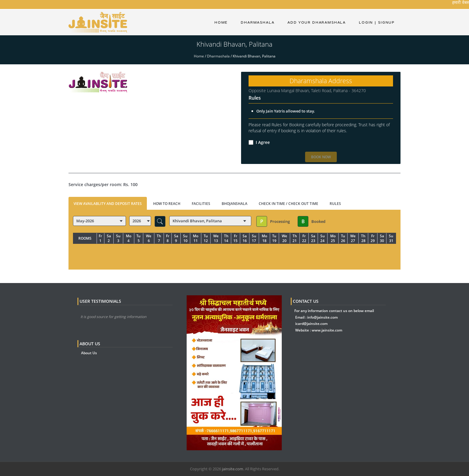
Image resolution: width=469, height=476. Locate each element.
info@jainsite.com (322, 317)
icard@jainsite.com (311, 324)
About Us (89, 353)
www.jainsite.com (327, 330)
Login (366, 22)
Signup (385, 22)
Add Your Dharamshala (317, 22)
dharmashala (258, 22)
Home (221, 22)
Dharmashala (218, 56)
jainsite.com (233, 469)
